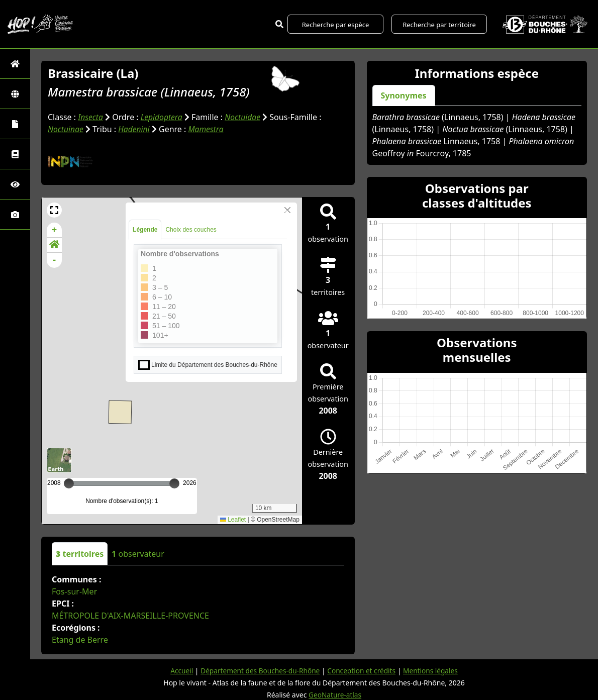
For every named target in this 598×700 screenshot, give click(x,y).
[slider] (174, 483)
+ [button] (55, 230)
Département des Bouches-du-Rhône (259, 670)
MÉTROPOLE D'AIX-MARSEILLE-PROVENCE (130, 615)
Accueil (178, 670)
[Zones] (15, 94)
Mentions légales (433, 670)
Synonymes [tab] (404, 95)
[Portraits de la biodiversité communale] (15, 124)
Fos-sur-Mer (74, 591)
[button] (54, 210)
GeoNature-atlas (335, 694)
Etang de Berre (80, 639)
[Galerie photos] (15, 214)
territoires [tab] (80, 553)
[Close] (287, 210)
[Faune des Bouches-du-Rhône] (15, 154)
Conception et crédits (363, 670)
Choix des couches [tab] (191, 229)
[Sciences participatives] (15, 184)
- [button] (55, 260)
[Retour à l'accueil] (15, 64)
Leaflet (233, 519)
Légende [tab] (145, 229)
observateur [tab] (138, 553)
